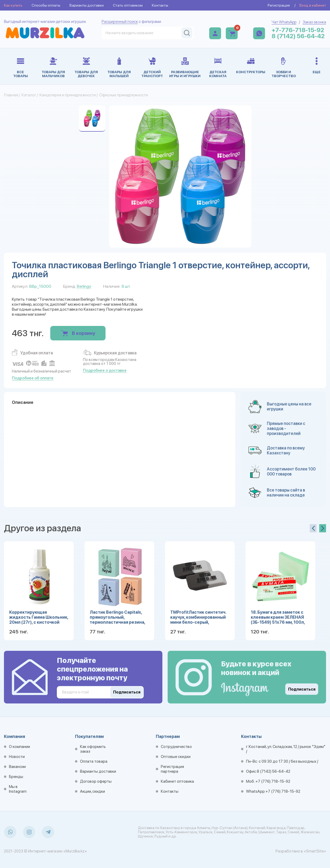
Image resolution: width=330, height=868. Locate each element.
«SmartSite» (315, 851)
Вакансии (17, 767)
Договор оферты (96, 781)
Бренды (16, 777)
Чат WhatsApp (284, 22)
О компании (19, 747)
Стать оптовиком (128, 5)
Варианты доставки (87, 5)
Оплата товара (94, 761)
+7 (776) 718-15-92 (273, 781)
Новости (17, 757)
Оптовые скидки (176, 757)
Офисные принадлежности (124, 95)
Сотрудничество (176, 747)
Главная (11, 95)
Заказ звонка (314, 22)
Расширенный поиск (120, 22)
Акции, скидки (92, 791)
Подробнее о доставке (105, 370)
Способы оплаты (46, 5)
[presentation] (313, 528)
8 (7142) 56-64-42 (298, 36)
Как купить (13, 5)
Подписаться (302, 689)
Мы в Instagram (18, 789)
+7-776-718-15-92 (298, 30)
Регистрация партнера (172, 769)
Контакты (160, 5)
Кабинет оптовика (177, 781)
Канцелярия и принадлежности (68, 95)
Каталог (29, 95)
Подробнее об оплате (33, 378)
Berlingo (84, 286)
